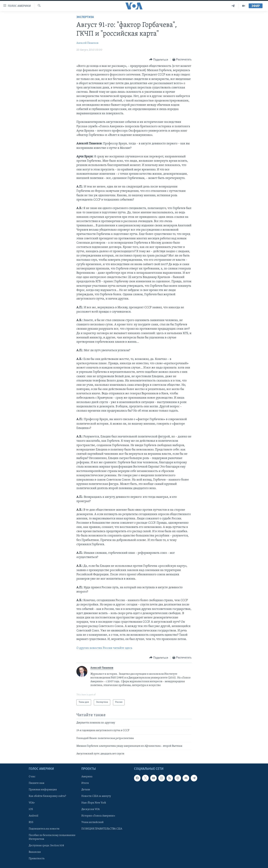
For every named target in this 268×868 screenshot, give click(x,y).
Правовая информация (43, 790)
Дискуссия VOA (91, 809)
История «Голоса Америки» (98, 816)
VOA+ (32, 803)
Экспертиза (85, 17)
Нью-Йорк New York (94, 803)
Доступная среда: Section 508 (46, 846)
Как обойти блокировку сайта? (47, 796)
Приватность (37, 859)
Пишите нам (36, 783)
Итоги (85, 783)
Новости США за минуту (96, 796)
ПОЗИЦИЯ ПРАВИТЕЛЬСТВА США (102, 829)
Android (33, 816)
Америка (87, 777)
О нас (32, 777)
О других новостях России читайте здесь (104, 648)
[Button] (159, 60)
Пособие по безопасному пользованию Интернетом (52, 837)
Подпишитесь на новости (44, 829)
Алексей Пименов (87, 43)
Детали (86, 790)
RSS (31, 822)
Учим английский (92, 822)
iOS (31, 809)
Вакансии (35, 852)
